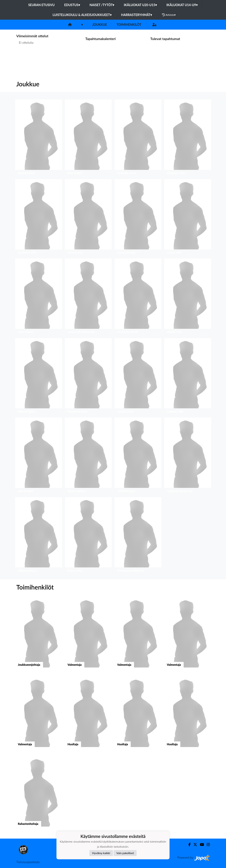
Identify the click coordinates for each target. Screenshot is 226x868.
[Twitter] (194, 845)
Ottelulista (25, 56)
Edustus (72, 5)
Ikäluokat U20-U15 (140, 5)
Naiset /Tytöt (102, 5)
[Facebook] (188, 845)
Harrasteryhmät (137, 15)
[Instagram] (207, 845)
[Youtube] (200, 845)
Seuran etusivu (41, 5)
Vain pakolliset (125, 853)
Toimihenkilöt (129, 25)
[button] (39, 138)
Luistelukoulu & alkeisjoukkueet (82, 15)
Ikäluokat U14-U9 (182, 5)
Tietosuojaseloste (28, 862)
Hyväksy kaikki (101, 853)
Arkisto (169, 15)
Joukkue (100, 25)
